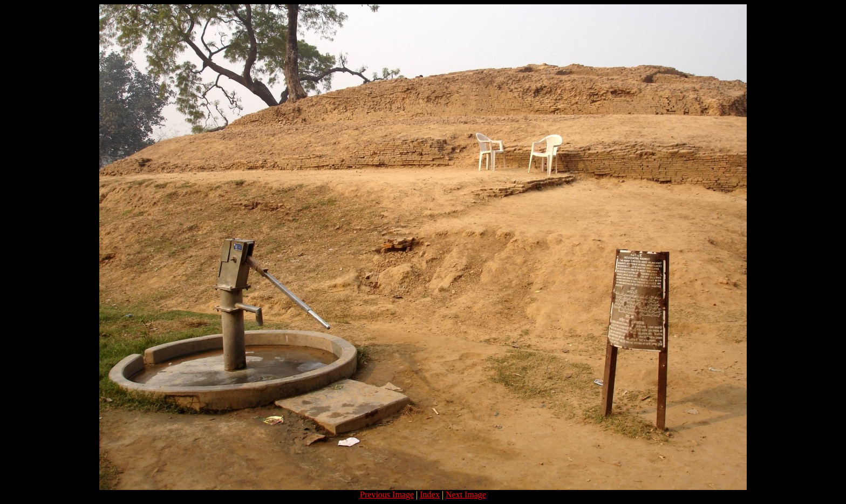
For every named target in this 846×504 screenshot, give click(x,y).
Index (429, 495)
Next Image (466, 495)
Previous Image (387, 495)
